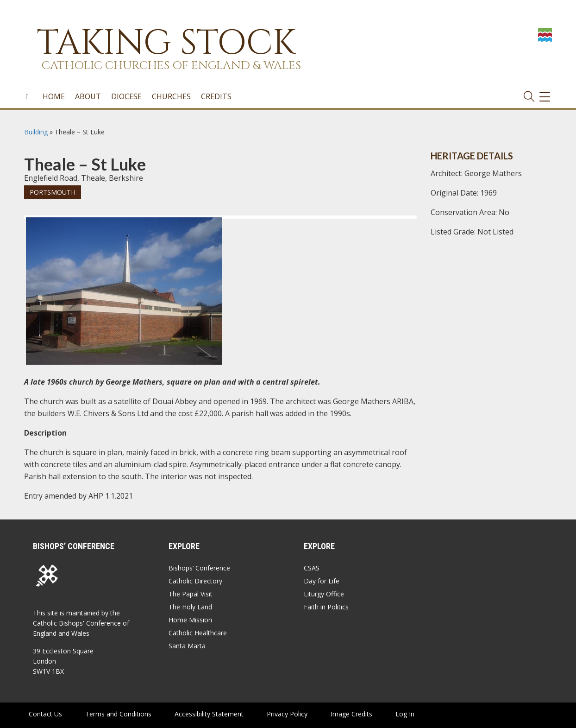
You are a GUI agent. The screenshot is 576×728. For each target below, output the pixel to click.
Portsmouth (53, 192)
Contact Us (45, 714)
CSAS (312, 568)
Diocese (126, 97)
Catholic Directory (195, 581)
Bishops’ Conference (199, 568)
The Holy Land (190, 607)
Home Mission (190, 620)
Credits (216, 97)
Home (54, 97)
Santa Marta (187, 646)
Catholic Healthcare (198, 633)
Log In (405, 714)
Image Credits (351, 714)
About (88, 97)
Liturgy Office (324, 594)
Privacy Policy (287, 714)
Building (36, 132)
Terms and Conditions (118, 714)
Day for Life (322, 581)
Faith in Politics (326, 607)
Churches (171, 97)
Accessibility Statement (209, 714)
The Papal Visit (191, 594)
